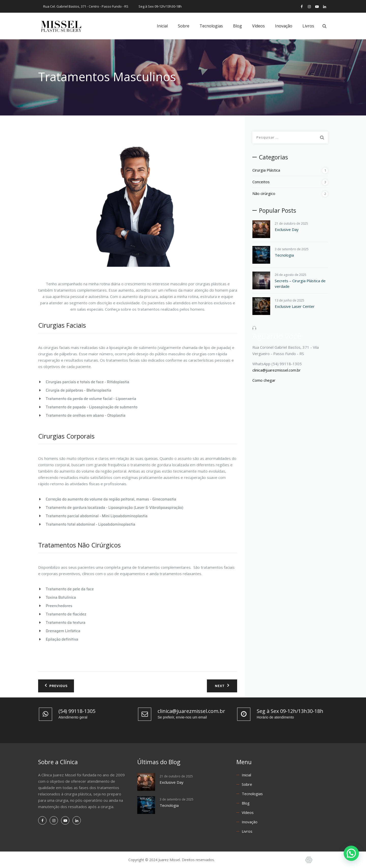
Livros (308, 26)
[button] (351, 853)
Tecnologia (284, 255)
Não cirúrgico (264, 193)
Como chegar (264, 380)
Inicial (162, 26)
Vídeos (258, 26)
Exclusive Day (287, 229)
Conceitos (261, 182)
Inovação (283, 26)
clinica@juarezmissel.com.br (277, 370)
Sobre (183, 26)
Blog (237, 26)
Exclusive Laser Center (295, 306)
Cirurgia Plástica (266, 170)
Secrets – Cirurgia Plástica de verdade (300, 283)
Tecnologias (210, 26)
